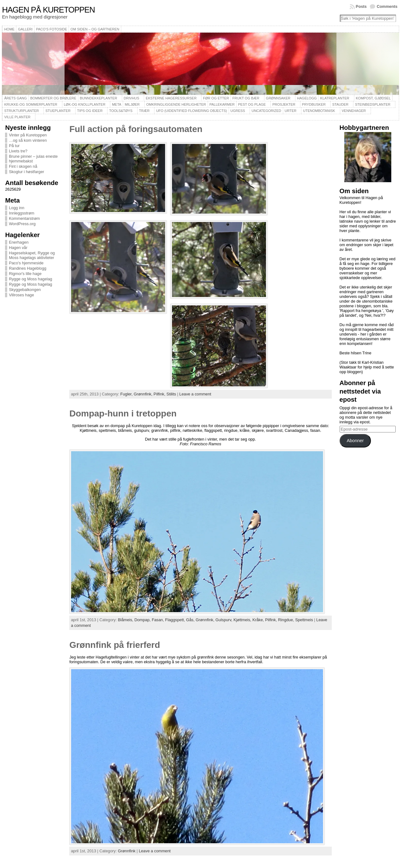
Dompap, (143, 620)
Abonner (355, 441)
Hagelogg (307, 98)
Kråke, (259, 620)
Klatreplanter (335, 98)
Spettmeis (304, 620)
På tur (14, 146)
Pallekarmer (222, 104)
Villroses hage (21, 295)
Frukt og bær (246, 98)
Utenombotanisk (319, 111)
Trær (144, 111)
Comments (387, 6)
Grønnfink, (144, 394)
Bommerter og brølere (53, 98)
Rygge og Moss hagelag (30, 279)
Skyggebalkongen (25, 290)
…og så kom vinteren (28, 140)
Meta (117, 104)
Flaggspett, (176, 620)
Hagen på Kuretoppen (48, 10)
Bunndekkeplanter (99, 98)
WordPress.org (22, 224)
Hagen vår (18, 248)
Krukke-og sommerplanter (31, 104)
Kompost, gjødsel (373, 98)
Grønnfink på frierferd (115, 645)
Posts (361, 6)
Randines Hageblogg (28, 268)
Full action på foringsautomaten (136, 129)
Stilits (171, 394)
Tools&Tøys (121, 111)
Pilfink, (160, 394)
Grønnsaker (278, 98)
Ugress (238, 111)
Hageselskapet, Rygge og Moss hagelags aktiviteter (32, 255)
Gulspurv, (224, 620)
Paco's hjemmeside (26, 263)
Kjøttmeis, (243, 620)
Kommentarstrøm (24, 218)
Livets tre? (18, 151)
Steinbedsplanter (373, 104)
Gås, (191, 620)
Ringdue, (286, 620)
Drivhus (132, 98)
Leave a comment (195, 394)
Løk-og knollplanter (85, 104)
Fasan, (158, 620)
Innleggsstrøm (21, 213)
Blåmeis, (126, 620)
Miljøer (132, 104)
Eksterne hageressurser (171, 98)
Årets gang (15, 98)
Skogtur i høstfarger (26, 172)
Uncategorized (266, 111)
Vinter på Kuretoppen (28, 135)
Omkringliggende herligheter (176, 104)
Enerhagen (19, 242)
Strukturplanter (21, 111)
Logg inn (16, 208)
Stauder (340, 104)
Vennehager (354, 111)
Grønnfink (127, 851)
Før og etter (216, 98)
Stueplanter (58, 111)
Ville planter (17, 117)
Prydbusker (314, 104)
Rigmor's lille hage (25, 274)
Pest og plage (252, 104)
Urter (291, 111)
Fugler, (127, 394)
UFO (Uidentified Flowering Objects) (191, 111)
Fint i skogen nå (23, 166)
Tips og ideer (90, 111)
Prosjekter (284, 104)
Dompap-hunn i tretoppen (123, 413)
